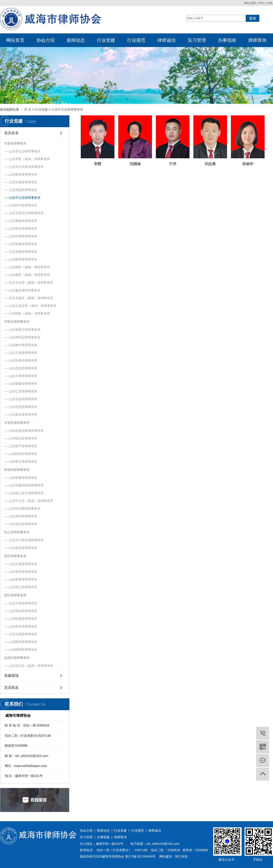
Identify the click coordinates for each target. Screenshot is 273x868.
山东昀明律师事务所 (23, 454)
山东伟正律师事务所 (23, 587)
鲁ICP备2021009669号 (140, 857)
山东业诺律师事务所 (23, 399)
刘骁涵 (126, 156)
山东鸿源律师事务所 (23, 190)
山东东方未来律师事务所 (26, 167)
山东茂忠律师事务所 (23, 368)
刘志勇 (189, 156)
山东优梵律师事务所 (23, 407)
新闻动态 (76, 40)
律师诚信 (167, 40)
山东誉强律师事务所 (23, 572)
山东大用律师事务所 (23, 376)
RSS (262, 3)
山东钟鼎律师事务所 (23, 236)
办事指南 (227, 40)
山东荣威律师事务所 (23, 244)
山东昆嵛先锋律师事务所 (26, 431)
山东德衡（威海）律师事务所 (29, 267)
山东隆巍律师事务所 (23, 384)
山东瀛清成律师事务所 (25, 290)
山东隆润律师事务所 (23, 259)
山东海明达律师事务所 (25, 337)
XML (270, 3)
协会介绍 (45, 40)
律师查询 (257, 40)
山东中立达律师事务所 (67, 109)
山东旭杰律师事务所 (23, 611)
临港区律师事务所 (17, 658)
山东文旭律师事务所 (23, 353)
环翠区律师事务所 (17, 322)
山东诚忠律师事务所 (23, 524)
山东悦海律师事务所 (23, 360)
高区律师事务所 (15, 556)
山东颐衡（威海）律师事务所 (29, 313)
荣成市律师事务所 (17, 470)
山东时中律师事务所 (23, 205)
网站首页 (15, 40)
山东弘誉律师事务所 (23, 391)
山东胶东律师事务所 (23, 174)
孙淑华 (220, 156)
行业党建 (106, 40)
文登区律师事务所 (17, 423)
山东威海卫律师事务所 (25, 330)
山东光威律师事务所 (23, 182)
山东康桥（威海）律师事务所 (29, 275)
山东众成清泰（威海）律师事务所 (33, 306)
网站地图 (250, 3)
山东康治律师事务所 (23, 414)
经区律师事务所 (15, 595)
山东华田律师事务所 (23, 228)
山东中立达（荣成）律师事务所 (31, 501)
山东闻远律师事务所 (23, 548)
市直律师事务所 (15, 143)
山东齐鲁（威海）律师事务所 (29, 159)
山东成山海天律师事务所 (26, 493)
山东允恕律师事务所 (23, 634)
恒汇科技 (182, 857)
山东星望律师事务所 (23, 579)
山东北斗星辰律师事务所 (26, 540)
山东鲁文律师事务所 (23, 461)
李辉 (95, 156)
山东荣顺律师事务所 (23, 478)
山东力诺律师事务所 (23, 603)
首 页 (28, 109)
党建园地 (11, 676)
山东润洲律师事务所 (23, 252)
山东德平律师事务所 (23, 446)
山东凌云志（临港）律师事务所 (31, 666)
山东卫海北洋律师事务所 (26, 213)
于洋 (157, 156)
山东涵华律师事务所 (23, 516)
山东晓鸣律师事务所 (23, 642)
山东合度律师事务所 (23, 564)
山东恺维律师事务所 (23, 619)
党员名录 (11, 133)
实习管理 (197, 40)
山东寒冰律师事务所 (23, 626)
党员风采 (11, 688)
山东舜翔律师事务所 (23, 650)
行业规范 (136, 40)
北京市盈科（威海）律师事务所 (31, 298)
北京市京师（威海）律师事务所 (31, 283)
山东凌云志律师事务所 (25, 151)
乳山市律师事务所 (17, 532)
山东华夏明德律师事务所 (26, 485)
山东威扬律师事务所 (23, 221)
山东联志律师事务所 (23, 438)
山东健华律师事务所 (23, 345)
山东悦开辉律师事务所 (25, 508)
